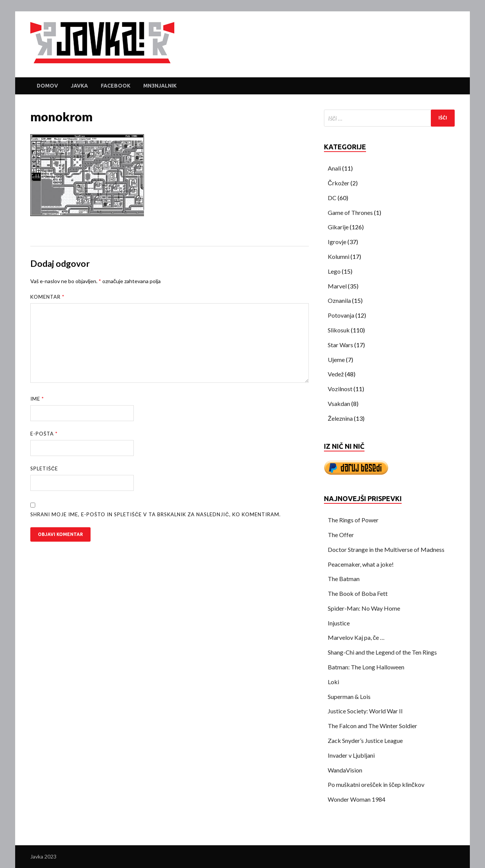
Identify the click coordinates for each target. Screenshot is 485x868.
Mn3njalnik (160, 86)
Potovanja (341, 315)
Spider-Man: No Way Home (364, 608)
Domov (47, 86)
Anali (334, 168)
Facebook (116, 86)
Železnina (340, 418)
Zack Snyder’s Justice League (365, 740)
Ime (37, 399)
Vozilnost (340, 389)
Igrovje (337, 242)
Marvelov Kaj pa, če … (356, 637)
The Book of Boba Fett (358, 593)
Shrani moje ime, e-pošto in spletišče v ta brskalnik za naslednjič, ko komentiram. (156, 514)
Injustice (339, 623)
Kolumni (339, 256)
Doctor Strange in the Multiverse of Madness (386, 549)
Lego (334, 271)
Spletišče (44, 468)
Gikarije (338, 227)
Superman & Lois (349, 696)
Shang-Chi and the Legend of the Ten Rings (382, 652)
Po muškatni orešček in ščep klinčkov (376, 784)
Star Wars (340, 345)
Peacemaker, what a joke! (361, 564)
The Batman (344, 579)
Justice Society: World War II (365, 711)
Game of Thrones (350, 212)
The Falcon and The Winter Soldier (372, 726)
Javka (79, 86)
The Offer (341, 535)
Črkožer (339, 183)
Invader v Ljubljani (351, 755)
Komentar (47, 297)
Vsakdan (339, 403)
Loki (333, 682)
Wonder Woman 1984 (357, 799)
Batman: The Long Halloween (366, 667)
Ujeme (336, 360)
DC (332, 198)
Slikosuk (339, 330)
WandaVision (345, 770)
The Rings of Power (353, 520)
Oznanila (339, 300)
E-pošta (44, 434)
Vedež (336, 374)
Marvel (337, 286)
